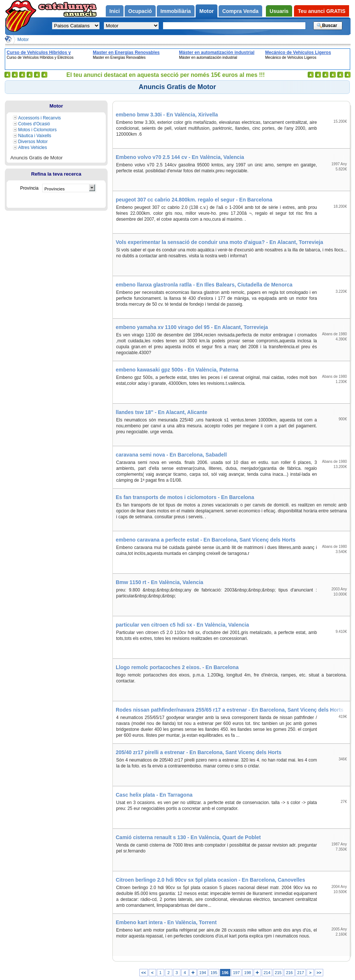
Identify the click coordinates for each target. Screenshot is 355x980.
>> (319, 973)
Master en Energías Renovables (126, 52)
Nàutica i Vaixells (35, 136)
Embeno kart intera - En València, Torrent (166, 922)
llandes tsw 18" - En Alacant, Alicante (162, 412)
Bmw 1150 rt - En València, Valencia (160, 582)
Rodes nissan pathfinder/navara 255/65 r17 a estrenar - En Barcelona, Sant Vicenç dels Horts (230, 710)
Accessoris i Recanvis (40, 118)
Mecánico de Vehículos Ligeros (298, 52)
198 (247, 973)
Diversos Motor (33, 142)
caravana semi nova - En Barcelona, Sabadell (171, 455)
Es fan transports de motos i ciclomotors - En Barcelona (185, 497)
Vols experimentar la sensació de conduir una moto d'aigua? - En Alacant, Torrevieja (219, 242)
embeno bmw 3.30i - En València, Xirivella (167, 115)
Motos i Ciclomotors (37, 130)
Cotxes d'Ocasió (34, 124)
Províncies (55, 189)
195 (214, 973)
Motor (23, 40)
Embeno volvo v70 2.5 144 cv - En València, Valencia (180, 157)
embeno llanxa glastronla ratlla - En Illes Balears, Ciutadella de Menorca (204, 285)
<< (144, 973)
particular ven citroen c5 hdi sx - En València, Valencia (182, 625)
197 (236, 973)
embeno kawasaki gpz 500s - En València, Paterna (177, 370)
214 (267, 973)
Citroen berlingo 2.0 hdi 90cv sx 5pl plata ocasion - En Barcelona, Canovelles (210, 880)
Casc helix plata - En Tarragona (154, 795)
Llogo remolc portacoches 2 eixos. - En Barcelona (177, 667)
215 (278, 973)
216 (289, 973)
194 (203, 973)
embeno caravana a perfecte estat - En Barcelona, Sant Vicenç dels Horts (206, 540)
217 (301, 973)
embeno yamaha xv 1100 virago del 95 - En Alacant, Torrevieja (192, 327)
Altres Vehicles (33, 147)
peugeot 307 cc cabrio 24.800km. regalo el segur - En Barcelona (194, 200)
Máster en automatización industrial (217, 52)
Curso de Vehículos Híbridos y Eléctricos (39, 52)
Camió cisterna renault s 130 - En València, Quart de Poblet (188, 837)
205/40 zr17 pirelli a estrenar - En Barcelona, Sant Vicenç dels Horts (199, 752)
